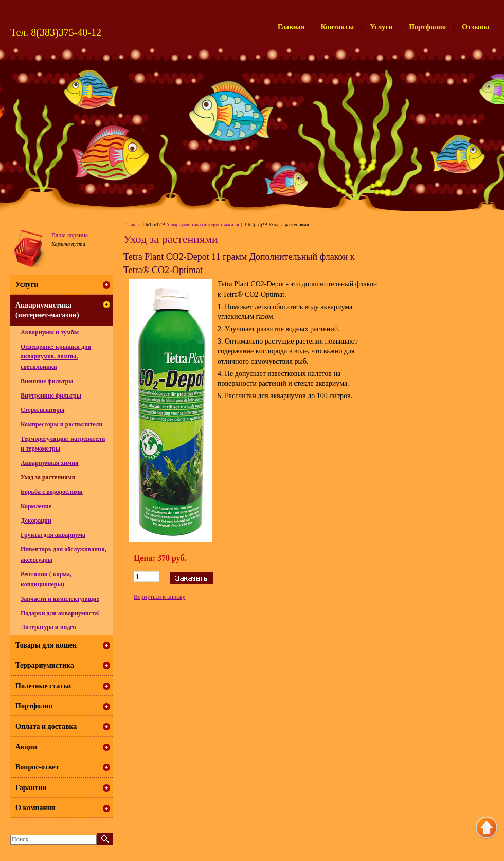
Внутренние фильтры (51, 396)
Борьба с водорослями (52, 492)
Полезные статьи (43, 686)
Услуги (382, 27)
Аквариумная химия (50, 463)
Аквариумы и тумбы (50, 332)
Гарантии (31, 788)
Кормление (36, 506)
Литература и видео (48, 627)
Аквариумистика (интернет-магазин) (204, 225)
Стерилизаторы (42, 410)
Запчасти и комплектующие (60, 599)
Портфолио (427, 27)
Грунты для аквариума (53, 535)
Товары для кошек (46, 645)
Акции (26, 747)
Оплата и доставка (46, 727)
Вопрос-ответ (37, 767)
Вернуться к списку (159, 597)
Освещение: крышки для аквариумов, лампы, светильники (56, 357)
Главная (291, 27)
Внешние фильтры (47, 381)
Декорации (36, 521)
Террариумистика (45, 665)
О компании (35, 808)
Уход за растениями (48, 477)
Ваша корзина (70, 235)
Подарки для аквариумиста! (60, 613)
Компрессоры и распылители (62, 424)
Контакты (337, 27)
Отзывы (475, 27)
